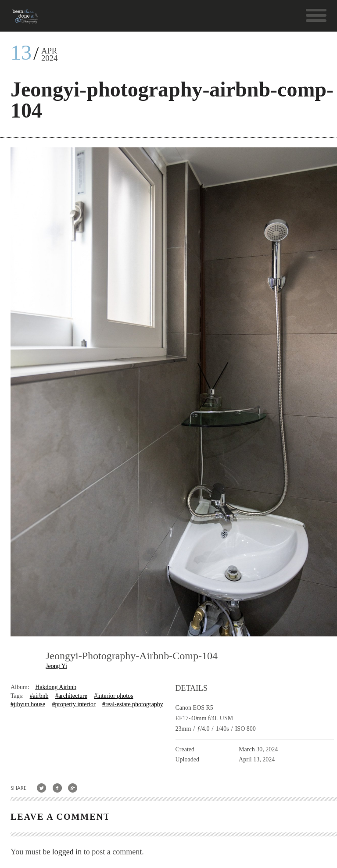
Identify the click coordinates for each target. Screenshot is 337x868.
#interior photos (113, 696)
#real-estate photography (133, 704)
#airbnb (39, 696)
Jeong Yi (56, 666)
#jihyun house (28, 704)
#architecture (71, 696)
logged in (67, 852)
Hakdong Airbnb (56, 687)
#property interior (73, 704)
